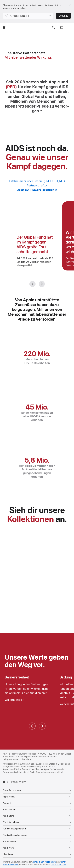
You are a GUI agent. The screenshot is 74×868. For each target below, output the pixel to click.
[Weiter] (42, 284)
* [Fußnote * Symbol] (41, 111)
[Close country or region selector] (70, 4)
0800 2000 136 (59, 865)
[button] (28, 16)
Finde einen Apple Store (44, 862)
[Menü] (70, 27)
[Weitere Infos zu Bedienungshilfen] (14, 700)
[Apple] (4, 27)
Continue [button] (63, 16)
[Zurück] (32, 284)
